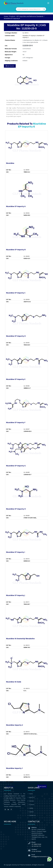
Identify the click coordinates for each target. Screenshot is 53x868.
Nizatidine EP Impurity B (16, 250)
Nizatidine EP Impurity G (16, 466)
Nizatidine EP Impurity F (16, 422)
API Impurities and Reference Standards (30, 16)
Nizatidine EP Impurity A (16, 206)
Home (6, 16)
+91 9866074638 (36, 844)
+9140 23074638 (36, 851)
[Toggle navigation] (48, 3)
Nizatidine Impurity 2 (14, 725)
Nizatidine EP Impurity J (15, 595)
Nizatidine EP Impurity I (15, 552)
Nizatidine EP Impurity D (16, 336)
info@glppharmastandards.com (40, 857)
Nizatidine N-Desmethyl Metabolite (20, 639)
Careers (31, 812)
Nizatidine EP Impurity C (16, 293)
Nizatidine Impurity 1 (14, 768)
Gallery (31, 808)
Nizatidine (10, 163)
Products (12, 16)
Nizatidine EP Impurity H (16, 509)
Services (32, 801)
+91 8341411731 (36, 846)
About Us (32, 797)
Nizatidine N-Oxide (14, 682)
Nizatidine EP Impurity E (16, 379)
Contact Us (32, 815)
